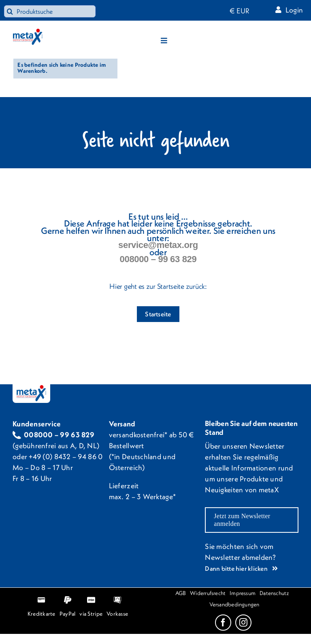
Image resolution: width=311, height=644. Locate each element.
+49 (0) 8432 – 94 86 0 (66, 457)
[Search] (10, 11)
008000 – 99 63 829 (158, 259)
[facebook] (223, 623)
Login (294, 10)
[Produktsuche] (50, 11)
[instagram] (243, 623)
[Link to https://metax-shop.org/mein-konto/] (278, 10)
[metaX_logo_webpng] (28, 32)
